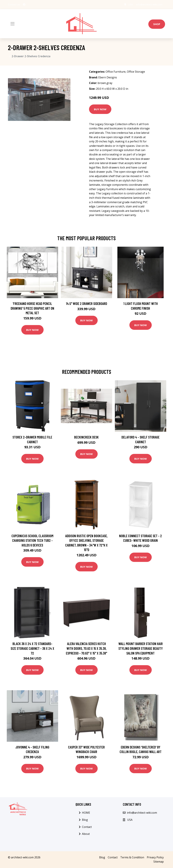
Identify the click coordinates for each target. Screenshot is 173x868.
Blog (85, 820)
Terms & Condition (132, 857)
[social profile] (24, 5)
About (86, 834)
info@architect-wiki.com (149, 4)
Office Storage (136, 72)
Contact (87, 827)
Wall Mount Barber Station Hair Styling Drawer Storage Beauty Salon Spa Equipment (141, 648)
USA (131, 4)
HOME (86, 813)
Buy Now (100, 109)
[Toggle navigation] (13, 24)
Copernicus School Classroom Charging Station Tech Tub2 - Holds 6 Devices (32, 540)
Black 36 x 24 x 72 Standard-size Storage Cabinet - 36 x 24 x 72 (32, 648)
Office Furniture (116, 72)
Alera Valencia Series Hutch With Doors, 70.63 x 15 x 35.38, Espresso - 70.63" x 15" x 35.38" (86, 648)
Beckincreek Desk (86, 437)
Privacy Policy (155, 857)
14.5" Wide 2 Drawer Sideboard (86, 303)
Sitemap (159, 862)
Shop (157, 24)
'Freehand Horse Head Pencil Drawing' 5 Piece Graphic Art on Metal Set (32, 308)
